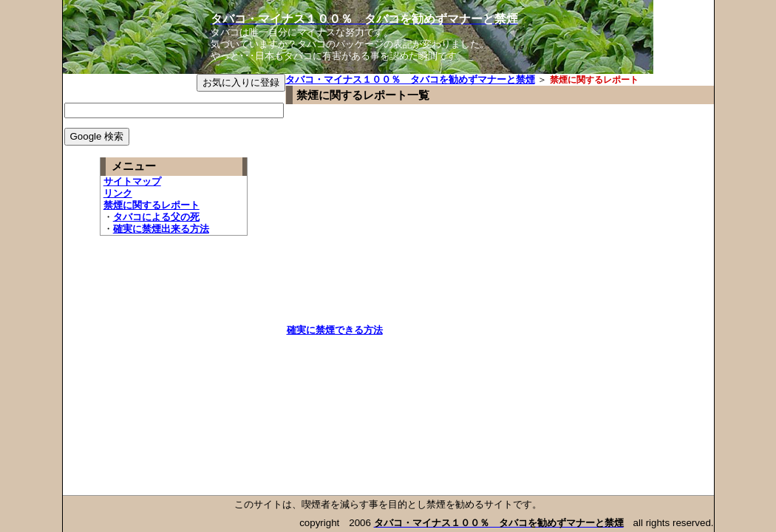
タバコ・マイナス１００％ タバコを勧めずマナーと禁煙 (410, 79)
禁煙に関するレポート (152, 205)
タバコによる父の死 (156, 217)
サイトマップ (132, 181)
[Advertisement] (411, 221)
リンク (118, 193)
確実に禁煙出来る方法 (161, 229)
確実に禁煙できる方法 (335, 330)
